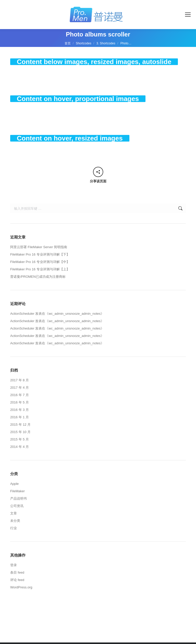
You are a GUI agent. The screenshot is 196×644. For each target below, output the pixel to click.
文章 (14, 513)
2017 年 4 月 (20, 388)
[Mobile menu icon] (188, 15)
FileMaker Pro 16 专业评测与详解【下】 (40, 254)
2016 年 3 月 (20, 410)
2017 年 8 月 (20, 380)
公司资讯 (17, 506)
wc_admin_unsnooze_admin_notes (75, 314)
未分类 (15, 521)
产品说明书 (19, 498)
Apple (14, 484)
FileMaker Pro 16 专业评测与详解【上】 (40, 269)
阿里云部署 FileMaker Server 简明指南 (39, 247)
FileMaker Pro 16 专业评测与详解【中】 (40, 262)
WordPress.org (21, 587)
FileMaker (17, 491)
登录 (14, 565)
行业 (14, 528)
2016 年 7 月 (20, 395)
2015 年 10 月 (20, 432)
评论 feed (17, 580)
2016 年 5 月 (20, 402)
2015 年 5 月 (20, 439)
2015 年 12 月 (20, 425)
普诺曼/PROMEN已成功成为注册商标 (38, 277)
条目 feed (17, 572)
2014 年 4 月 (20, 447)
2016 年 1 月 (20, 417)
